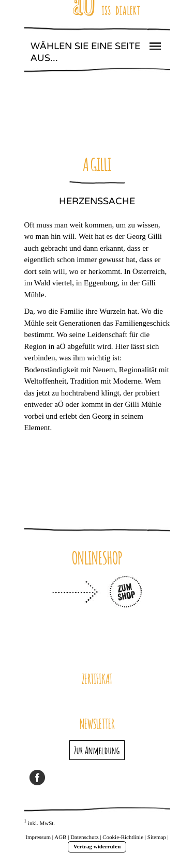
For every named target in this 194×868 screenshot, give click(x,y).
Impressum (38, 837)
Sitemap (157, 837)
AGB (60, 837)
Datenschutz (84, 837)
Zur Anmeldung (97, 750)
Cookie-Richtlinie (123, 837)
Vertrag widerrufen (97, 846)
